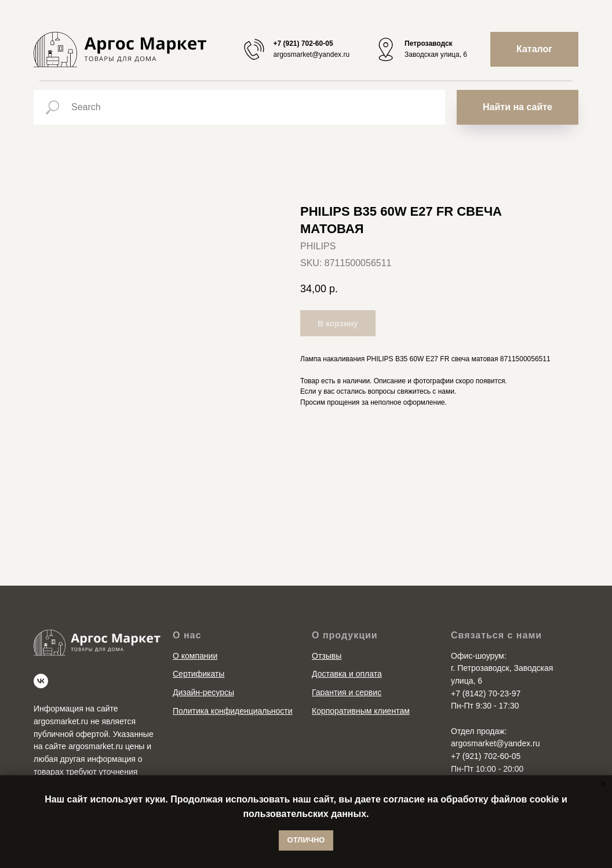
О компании (195, 656)
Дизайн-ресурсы (203, 692)
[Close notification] (603, 784)
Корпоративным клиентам (361, 711)
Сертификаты (198, 674)
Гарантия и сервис (347, 692)
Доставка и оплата (347, 674)
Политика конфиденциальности (233, 711)
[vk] (41, 681)
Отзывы (327, 656)
